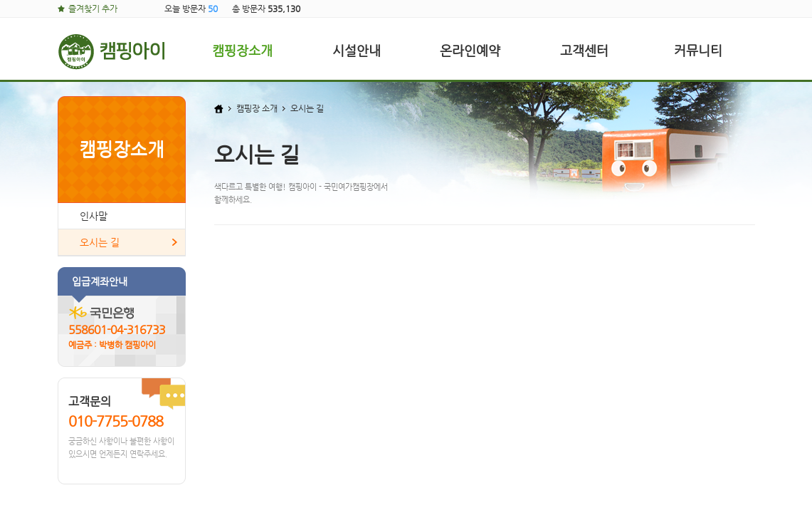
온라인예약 (470, 50)
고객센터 (584, 50)
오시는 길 (100, 242)
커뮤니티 (698, 50)
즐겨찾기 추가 (93, 9)
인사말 (94, 216)
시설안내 (357, 50)
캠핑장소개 (242, 50)
